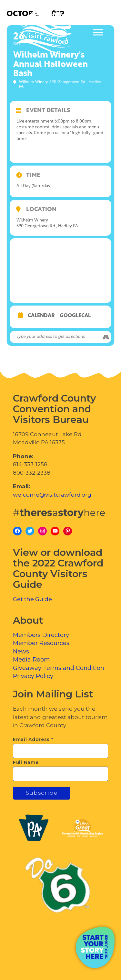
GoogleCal (75, 316)
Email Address (33, 739)
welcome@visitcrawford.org (52, 495)
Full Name (26, 762)
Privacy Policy (33, 676)
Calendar (41, 316)
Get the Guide (32, 599)
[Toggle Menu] (98, 32)
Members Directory (41, 635)
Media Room (31, 660)
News (21, 652)
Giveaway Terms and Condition (59, 668)
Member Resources (41, 643)
